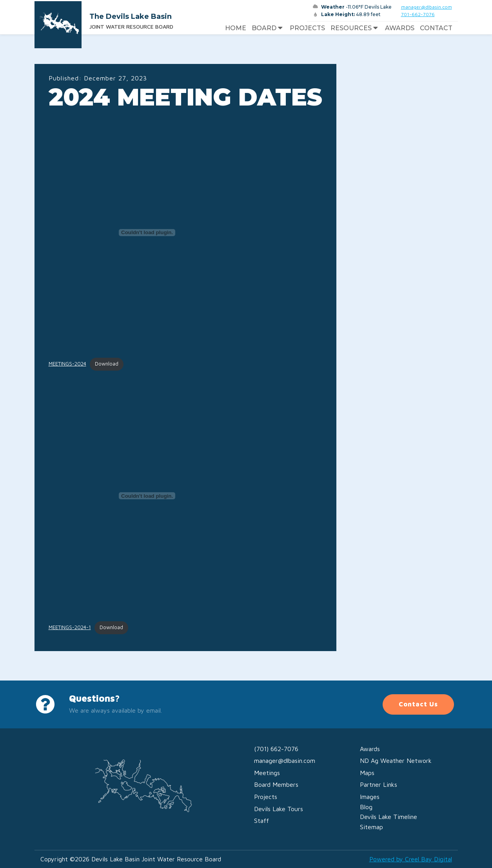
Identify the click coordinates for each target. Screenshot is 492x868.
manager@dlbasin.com (427, 7)
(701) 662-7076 (276, 749)
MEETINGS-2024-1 (70, 627)
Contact (436, 28)
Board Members (276, 784)
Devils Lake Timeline (389, 817)
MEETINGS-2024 (67, 364)
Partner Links (379, 784)
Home (236, 28)
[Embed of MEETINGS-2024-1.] (147, 496)
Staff (261, 821)
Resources (355, 28)
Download (107, 364)
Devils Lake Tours (279, 809)
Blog (366, 807)
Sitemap (371, 827)
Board (268, 28)
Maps (367, 773)
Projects (307, 28)
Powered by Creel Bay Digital (411, 859)
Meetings (267, 773)
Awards (400, 28)
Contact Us (418, 704)
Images (370, 797)
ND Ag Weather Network (396, 761)
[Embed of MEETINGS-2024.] (147, 233)
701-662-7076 (418, 14)
